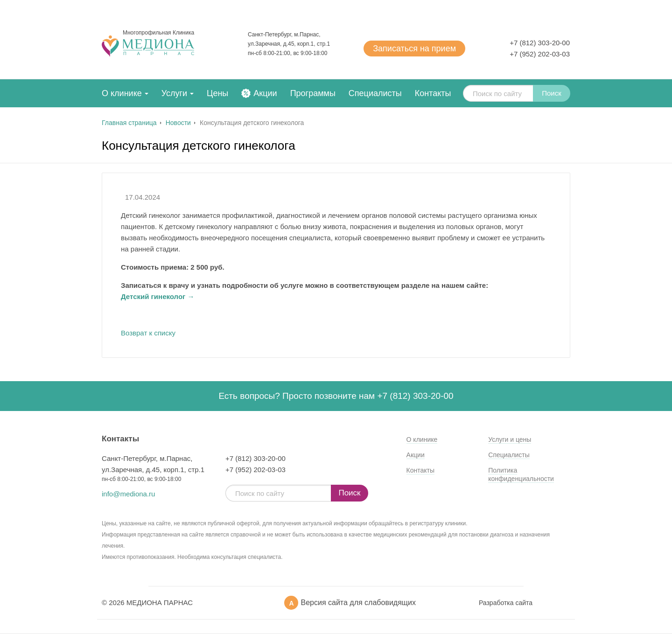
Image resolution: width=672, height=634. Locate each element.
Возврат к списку (148, 333)
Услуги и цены (510, 439)
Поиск (552, 93)
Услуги (174, 93)
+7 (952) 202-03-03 (540, 54)
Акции (265, 93)
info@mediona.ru (128, 494)
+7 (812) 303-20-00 (540, 43)
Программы (313, 93)
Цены (217, 93)
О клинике (122, 93)
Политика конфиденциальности (521, 474)
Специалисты (375, 93)
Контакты (433, 93)
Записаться (414, 49)
